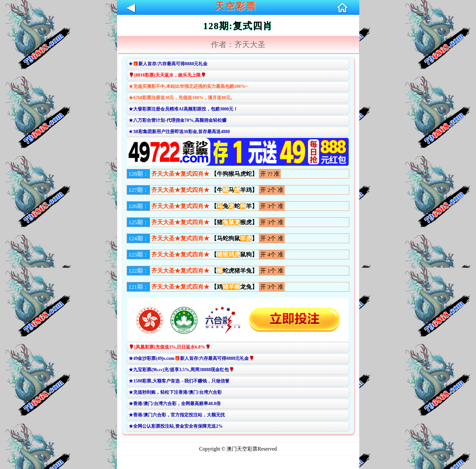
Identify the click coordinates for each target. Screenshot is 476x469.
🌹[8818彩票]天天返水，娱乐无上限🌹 (167, 75)
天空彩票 (236, 6)
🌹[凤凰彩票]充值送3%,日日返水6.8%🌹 (169, 347)
